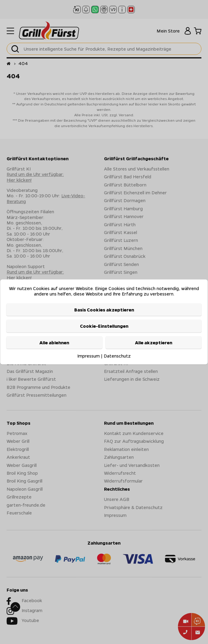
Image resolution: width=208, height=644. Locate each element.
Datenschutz (117, 356)
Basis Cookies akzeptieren (104, 310)
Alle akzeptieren (154, 342)
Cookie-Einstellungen (104, 326)
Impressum (89, 356)
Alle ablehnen (54, 342)
